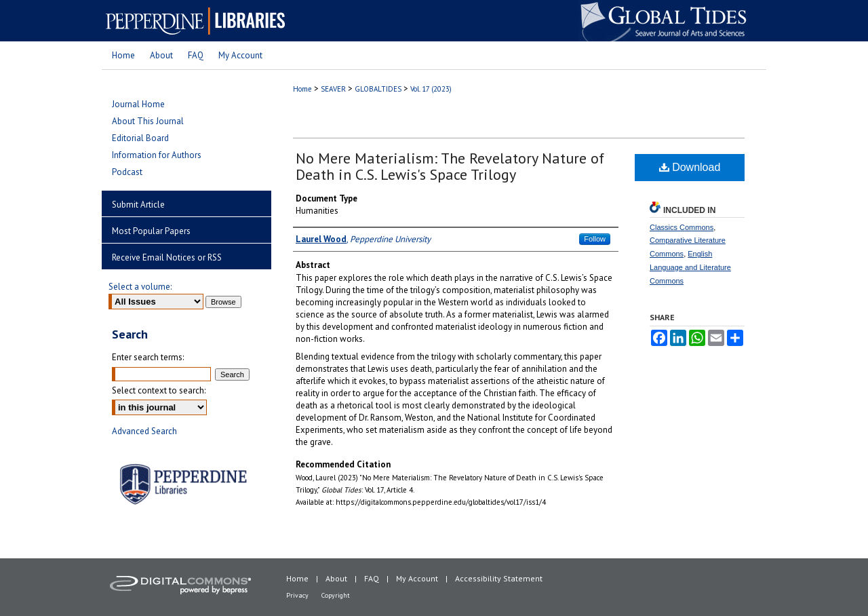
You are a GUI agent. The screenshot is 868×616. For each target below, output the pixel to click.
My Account (417, 578)
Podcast (127, 172)
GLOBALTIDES (378, 89)
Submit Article (138, 205)
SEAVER (333, 89)
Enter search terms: (148, 357)
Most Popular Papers (151, 231)
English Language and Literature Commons (690, 267)
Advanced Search (144, 431)
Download (690, 167)
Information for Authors (157, 155)
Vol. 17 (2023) (431, 89)
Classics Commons (682, 227)
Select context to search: (159, 390)
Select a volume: (140, 287)
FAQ (372, 578)
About (336, 578)
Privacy (297, 595)
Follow (595, 239)
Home (302, 89)
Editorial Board (140, 138)
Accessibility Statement (499, 578)
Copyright (336, 595)
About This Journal (148, 121)
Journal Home (138, 104)
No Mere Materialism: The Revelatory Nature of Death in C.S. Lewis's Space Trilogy (450, 166)
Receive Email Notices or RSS (167, 257)
